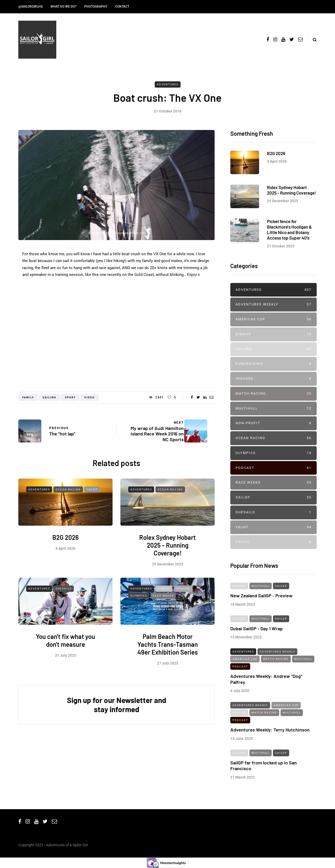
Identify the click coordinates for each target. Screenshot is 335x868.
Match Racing (273, 394)
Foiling (273, 349)
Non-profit (273, 423)
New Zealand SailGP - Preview (261, 620)
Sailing (49, 397)
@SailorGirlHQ (30, 7)
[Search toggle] (313, 40)
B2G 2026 (66, 562)
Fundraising (273, 364)
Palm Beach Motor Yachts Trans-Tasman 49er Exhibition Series (168, 669)
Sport (70, 397)
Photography (96, 7)
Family (28, 397)
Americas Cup (273, 319)
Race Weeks (163, 620)
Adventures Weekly (273, 305)
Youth (273, 542)
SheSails (64, 613)
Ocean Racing (68, 514)
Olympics (139, 620)
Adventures (168, 84)
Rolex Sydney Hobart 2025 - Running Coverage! (167, 569)
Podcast (273, 468)
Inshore (183, 613)
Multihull (273, 409)
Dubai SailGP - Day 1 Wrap (256, 653)
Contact (122, 7)
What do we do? (63, 7)
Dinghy (164, 613)
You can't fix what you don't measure (65, 665)
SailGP (273, 498)
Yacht (92, 514)
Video (90, 397)
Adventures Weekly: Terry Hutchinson (270, 754)
